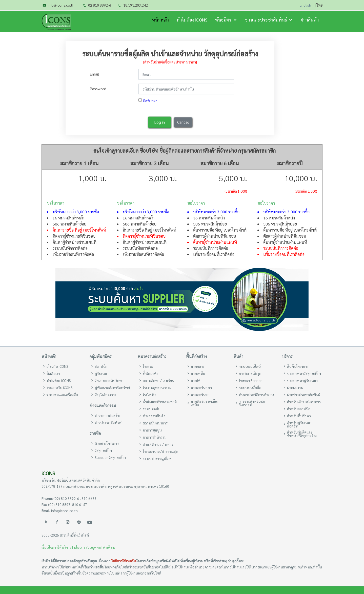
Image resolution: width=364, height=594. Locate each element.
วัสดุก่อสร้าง (103, 450)
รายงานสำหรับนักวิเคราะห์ (252, 403)
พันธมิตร (223, 20)
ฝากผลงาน (295, 387)
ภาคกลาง (198, 366)
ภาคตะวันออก (201, 387)
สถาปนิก (101, 366)
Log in (159, 122)
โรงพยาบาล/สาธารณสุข (160, 451)
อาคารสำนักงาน (155, 437)
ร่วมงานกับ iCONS (60, 387)
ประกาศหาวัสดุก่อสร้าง (304, 373)
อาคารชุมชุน (152, 430)
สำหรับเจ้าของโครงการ (304, 402)
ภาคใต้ (196, 380)
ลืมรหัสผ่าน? (150, 100)
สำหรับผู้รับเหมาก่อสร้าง (299, 424)
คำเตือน (109, 547)
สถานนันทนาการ (155, 423)
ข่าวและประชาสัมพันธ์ (266, 20)
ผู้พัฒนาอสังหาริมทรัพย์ (112, 387)
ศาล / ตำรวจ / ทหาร (158, 444)
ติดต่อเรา (53, 373)
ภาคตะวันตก (200, 395)
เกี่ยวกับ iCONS (57, 366)
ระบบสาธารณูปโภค (157, 458)
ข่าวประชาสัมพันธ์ (108, 422)
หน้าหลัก (160, 20)
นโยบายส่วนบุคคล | (88, 547)
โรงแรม (148, 366)
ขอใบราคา (56, 203)
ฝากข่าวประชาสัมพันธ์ (304, 395)
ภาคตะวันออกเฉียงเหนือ (205, 403)
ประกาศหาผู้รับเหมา (302, 380)
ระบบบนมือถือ (250, 387)
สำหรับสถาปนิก (299, 409)
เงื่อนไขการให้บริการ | (57, 547)
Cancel (183, 122)
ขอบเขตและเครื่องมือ (62, 395)
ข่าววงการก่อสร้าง (108, 415)
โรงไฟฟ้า (149, 395)
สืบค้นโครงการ (298, 366)
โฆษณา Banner (250, 380)
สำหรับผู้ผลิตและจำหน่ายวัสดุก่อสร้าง (302, 434)
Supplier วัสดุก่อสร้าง (110, 457)
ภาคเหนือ (198, 373)
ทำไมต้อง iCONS (192, 20)
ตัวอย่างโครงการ (107, 443)
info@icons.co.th (61, 5)
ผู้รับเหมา (102, 373)
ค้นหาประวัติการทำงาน (256, 395)
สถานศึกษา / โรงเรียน (158, 380)
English (305, 5)
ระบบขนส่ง (151, 409)
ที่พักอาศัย (151, 373)
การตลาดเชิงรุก (250, 373)
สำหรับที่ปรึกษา (299, 416)
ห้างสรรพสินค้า (154, 416)
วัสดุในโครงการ (106, 395)
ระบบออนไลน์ (250, 366)
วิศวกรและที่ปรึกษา (109, 380)
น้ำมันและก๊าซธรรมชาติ (160, 402)
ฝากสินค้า (310, 20)
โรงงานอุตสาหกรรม (157, 387)
